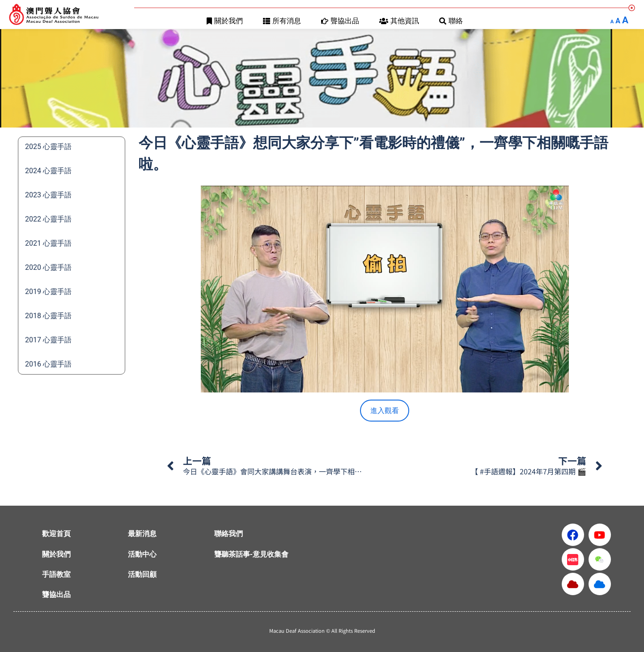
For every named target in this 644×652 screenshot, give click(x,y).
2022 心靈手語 (48, 219)
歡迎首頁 (56, 534)
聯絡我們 (229, 534)
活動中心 (142, 554)
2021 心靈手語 (48, 243)
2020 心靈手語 (48, 267)
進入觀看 (385, 411)
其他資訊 (399, 21)
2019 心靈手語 (48, 292)
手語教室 (56, 574)
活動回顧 (142, 574)
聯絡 (451, 21)
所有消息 (282, 21)
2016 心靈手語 (48, 364)
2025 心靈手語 (48, 147)
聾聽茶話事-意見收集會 (251, 554)
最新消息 (142, 534)
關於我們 (225, 21)
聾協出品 (340, 21)
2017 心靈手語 (48, 340)
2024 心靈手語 (48, 171)
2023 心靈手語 (48, 195)
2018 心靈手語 (48, 316)
